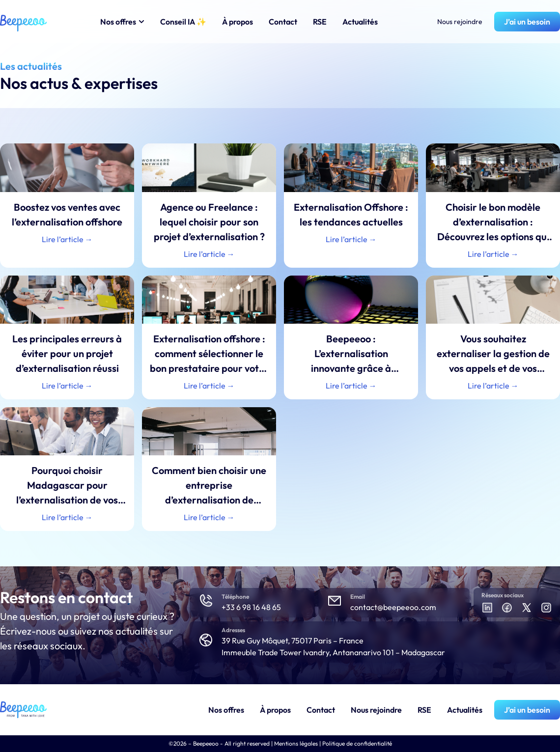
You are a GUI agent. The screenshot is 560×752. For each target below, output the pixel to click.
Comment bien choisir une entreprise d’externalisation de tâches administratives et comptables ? (209, 500)
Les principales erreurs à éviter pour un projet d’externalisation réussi (67, 353)
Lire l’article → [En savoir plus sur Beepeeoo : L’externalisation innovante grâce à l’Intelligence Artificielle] (351, 386)
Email (358, 597)
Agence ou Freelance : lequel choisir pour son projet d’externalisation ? (209, 222)
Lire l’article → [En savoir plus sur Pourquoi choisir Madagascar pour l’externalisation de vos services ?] (67, 517)
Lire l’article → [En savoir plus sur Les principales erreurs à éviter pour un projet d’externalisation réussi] (67, 386)
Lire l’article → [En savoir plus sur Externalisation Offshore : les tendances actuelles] (351, 239)
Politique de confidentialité (357, 743)
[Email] (335, 601)
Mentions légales (296, 743)
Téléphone (235, 597)
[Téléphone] (206, 601)
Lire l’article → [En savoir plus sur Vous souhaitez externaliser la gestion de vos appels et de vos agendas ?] (493, 386)
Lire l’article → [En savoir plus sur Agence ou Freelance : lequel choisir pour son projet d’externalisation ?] (209, 254)
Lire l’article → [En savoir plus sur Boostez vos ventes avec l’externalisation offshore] (67, 239)
